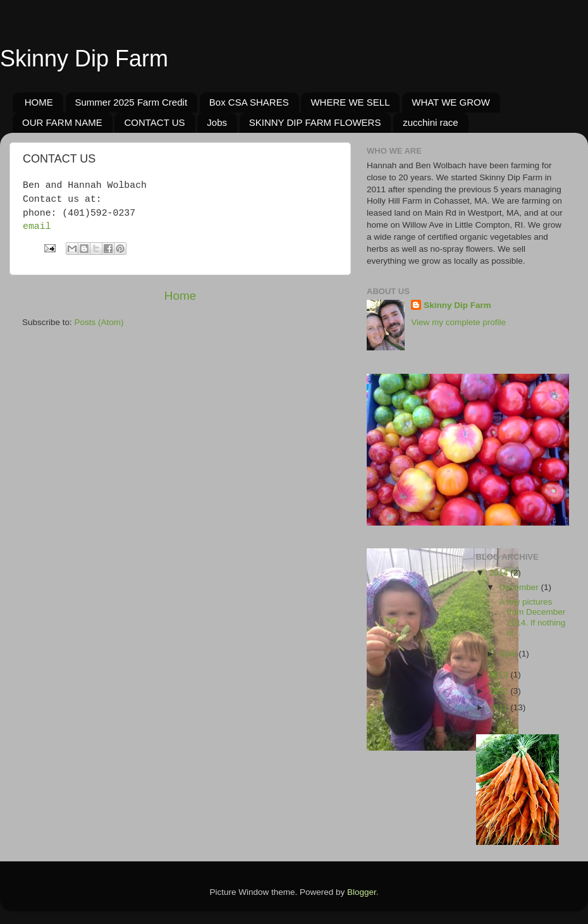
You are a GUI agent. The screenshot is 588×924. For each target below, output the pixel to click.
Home (180, 296)
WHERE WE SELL (350, 102)
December (520, 587)
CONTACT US (154, 122)
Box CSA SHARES (249, 102)
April (509, 654)
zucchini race (431, 122)
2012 (499, 691)
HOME (39, 102)
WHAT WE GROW (451, 102)
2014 (499, 573)
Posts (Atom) (99, 322)
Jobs (217, 122)
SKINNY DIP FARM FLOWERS (315, 122)
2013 (499, 675)
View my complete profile (458, 322)
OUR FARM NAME (62, 122)
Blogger (362, 892)
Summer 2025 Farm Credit (132, 102)
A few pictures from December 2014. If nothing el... (531, 617)
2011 (499, 707)
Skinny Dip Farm (84, 59)
